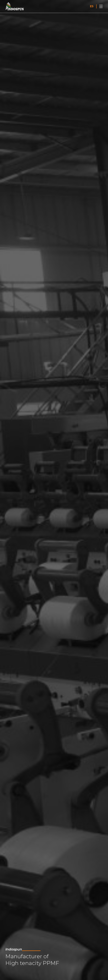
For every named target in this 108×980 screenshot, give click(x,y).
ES (92, 6)
